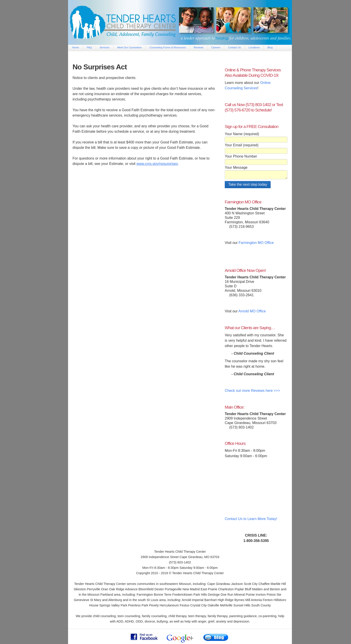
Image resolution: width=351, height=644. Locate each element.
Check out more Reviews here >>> (252, 391)
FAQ (89, 47)
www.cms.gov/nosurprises (157, 164)
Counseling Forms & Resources (168, 47)
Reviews (198, 47)
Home (76, 47)
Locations (254, 47)
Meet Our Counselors (129, 47)
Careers (216, 47)
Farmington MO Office (256, 243)
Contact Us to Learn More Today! (251, 519)
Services (105, 47)
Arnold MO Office (252, 311)
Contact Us (234, 47)
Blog (270, 47)
